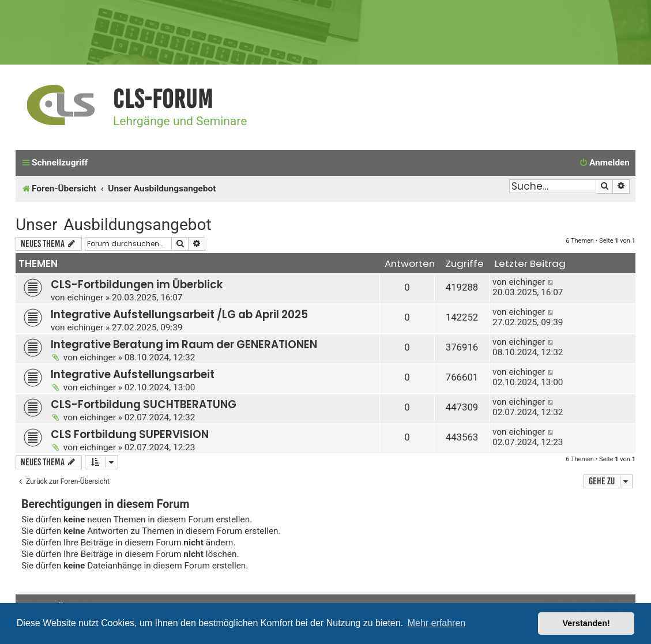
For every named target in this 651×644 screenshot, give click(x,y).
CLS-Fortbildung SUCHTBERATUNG (144, 404)
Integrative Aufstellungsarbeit (133, 374)
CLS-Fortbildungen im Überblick (137, 285)
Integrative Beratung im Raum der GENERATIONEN (184, 344)
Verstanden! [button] (586, 623)
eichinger (85, 297)
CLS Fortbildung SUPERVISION (130, 434)
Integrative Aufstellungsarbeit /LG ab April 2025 (179, 315)
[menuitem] (604, 163)
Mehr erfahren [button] (437, 623)
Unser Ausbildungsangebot (114, 225)
